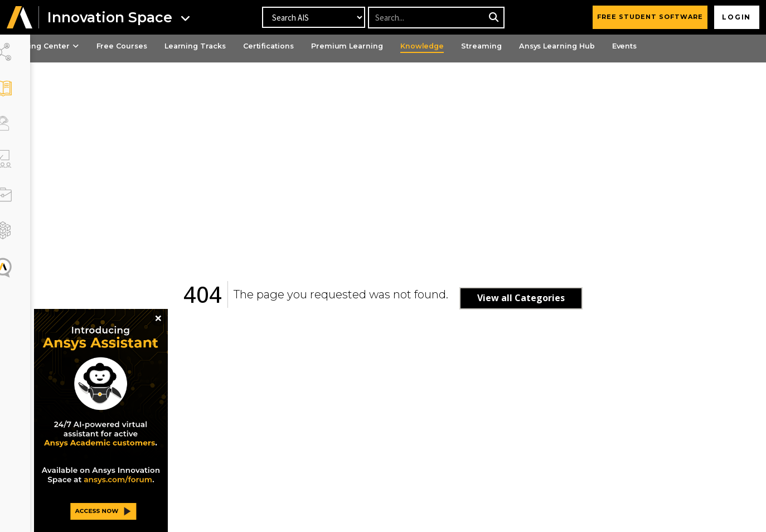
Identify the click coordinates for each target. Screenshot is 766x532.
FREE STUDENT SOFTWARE (648, 17)
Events (688, 46)
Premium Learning (397, 46)
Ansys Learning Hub (616, 46)
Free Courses (161, 46)
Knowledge (475, 46)
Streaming (537, 46)
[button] (20, 18)
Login (736, 17)
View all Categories (538, 298)
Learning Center (79, 46)
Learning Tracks (238, 46)
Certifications (315, 46)
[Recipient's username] (436, 18)
